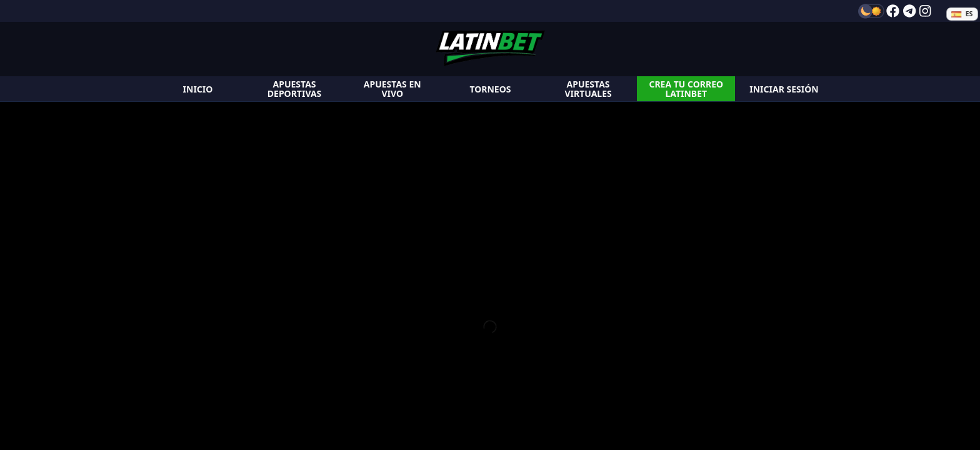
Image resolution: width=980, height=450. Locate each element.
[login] (784, 89)
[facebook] (893, 11)
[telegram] (909, 11)
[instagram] (925, 11)
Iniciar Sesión (784, 89)
